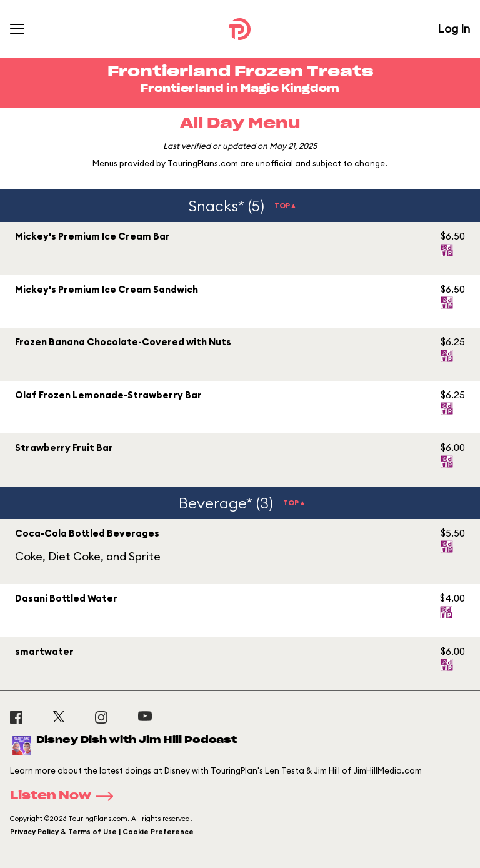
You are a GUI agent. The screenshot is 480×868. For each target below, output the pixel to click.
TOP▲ (286, 205)
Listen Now (66, 796)
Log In (454, 28)
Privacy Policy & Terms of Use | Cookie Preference (102, 832)
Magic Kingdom (290, 89)
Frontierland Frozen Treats (240, 72)
